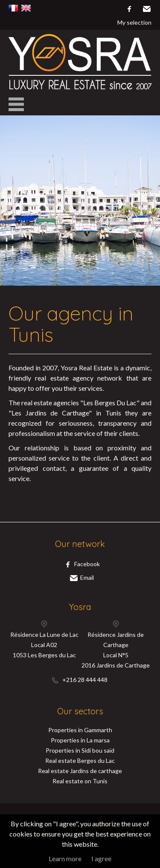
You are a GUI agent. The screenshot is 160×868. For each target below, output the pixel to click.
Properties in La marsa (80, 740)
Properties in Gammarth (80, 730)
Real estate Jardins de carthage (80, 771)
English (26, 8)
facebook (129, 9)
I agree (101, 858)
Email (146, 9)
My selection (134, 22)
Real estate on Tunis (80, 781)
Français (13, 8)
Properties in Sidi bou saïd (80, 750)
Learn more (65, 858)
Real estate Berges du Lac (80, 761)
